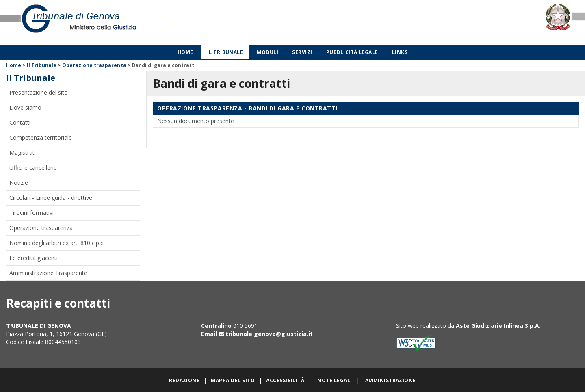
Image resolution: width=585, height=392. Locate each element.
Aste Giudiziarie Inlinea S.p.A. (498, 326)
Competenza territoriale (41, 138)
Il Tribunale (225, 52)
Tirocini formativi (31, 213)
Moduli (268, 52)
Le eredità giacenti (34, 258)
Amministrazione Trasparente (48, 273)
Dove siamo (25, 107)
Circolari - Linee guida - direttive (51, 198)
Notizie (19, 183)
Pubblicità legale (352, 52)
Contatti (20, 122)
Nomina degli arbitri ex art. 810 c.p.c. (57, 243)
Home (185, 52)
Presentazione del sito (39, 92)
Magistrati (23, 153)
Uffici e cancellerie (33, 168)
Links (400, 52)
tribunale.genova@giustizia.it (269, 334)
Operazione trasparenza (94, 65)
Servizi (302, 52)
